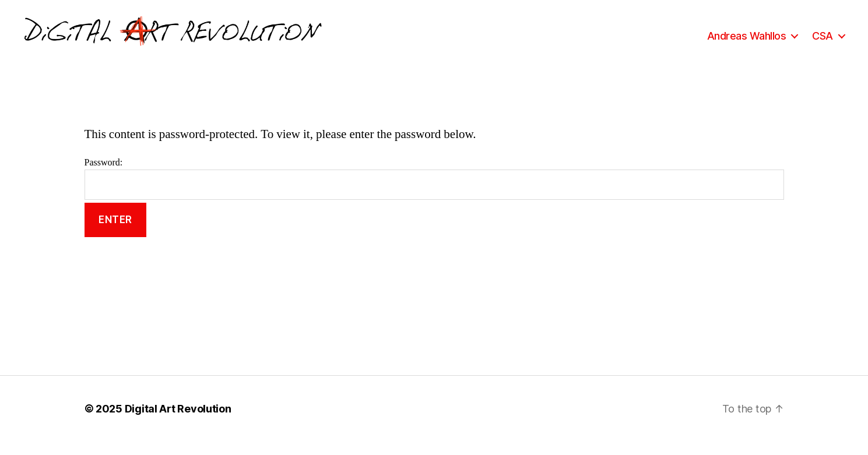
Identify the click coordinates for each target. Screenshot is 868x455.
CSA (823, 42)
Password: (434, 192)
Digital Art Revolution (178, 422)
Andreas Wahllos (747, 42)
